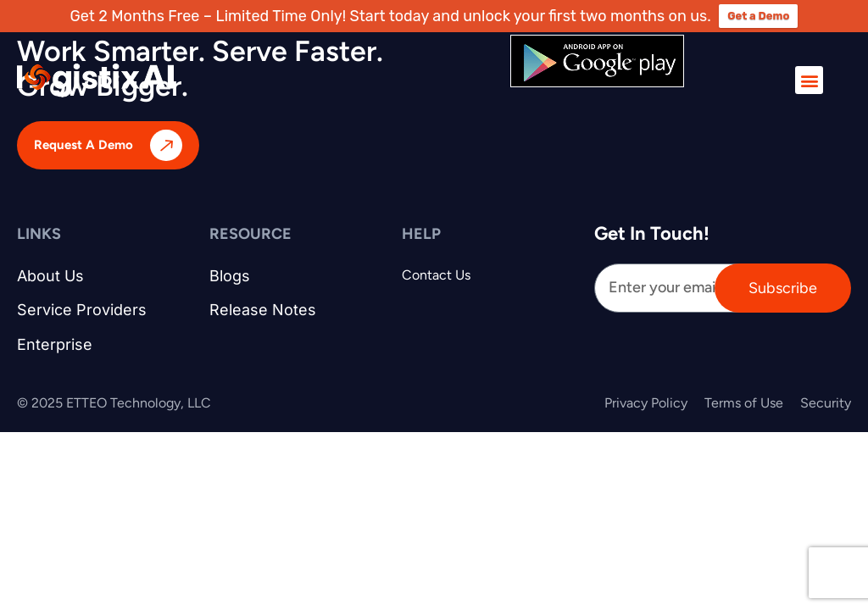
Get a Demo (758, 16)
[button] (809, 80)
